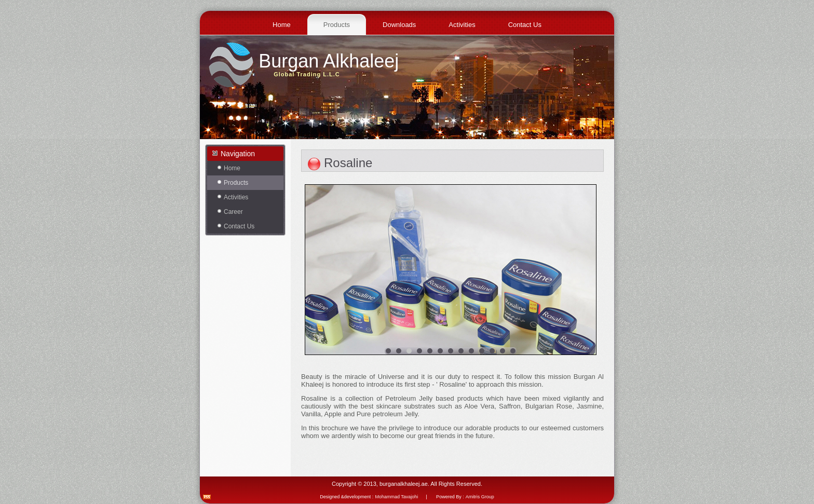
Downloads (399, 25)
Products (337, 25)
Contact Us (525, 25)
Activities (462, 25)
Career (233, 212)
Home (282, 25)
